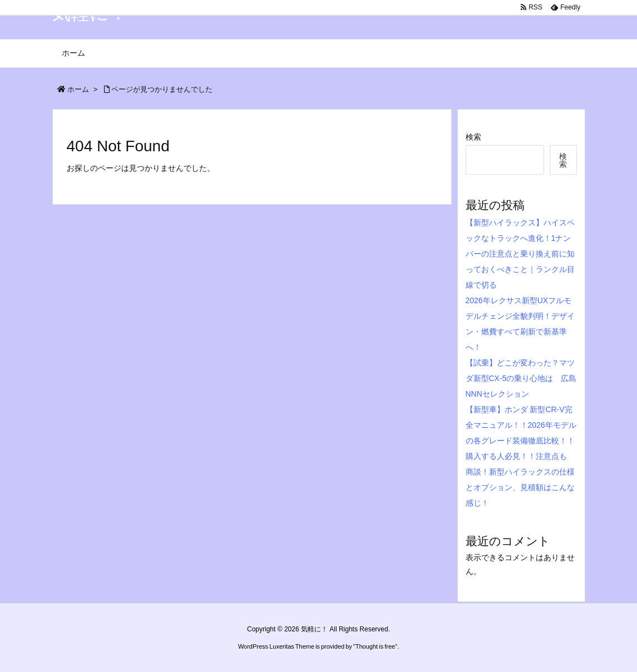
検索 (473, 137)
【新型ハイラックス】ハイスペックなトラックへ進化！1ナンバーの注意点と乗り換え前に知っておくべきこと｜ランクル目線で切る (520, 254)
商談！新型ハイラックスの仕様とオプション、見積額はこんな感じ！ (520, 487)
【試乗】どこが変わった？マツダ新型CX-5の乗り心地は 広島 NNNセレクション (525, 378)
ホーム (78, 89)
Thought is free (375, 646)
